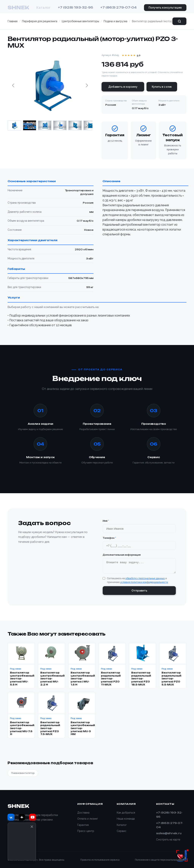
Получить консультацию (165, 8)
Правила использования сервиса (100, 860)
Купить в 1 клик (162, 87)
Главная (13, 21)
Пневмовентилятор (23, 775)
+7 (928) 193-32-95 (75, 7)
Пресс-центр (86, 831)
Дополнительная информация (122, 555)
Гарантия (83, 825)
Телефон (109, 538)
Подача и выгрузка (115, 21)
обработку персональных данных (145, 580)
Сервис (122, 831)
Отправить (139, 592)
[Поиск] (179, 21)
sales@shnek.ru (169, 833)
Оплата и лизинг (88, 819)
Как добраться (126, 813)
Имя (106, 521)
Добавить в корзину (123, 87)
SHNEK (18, 7)
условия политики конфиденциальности (144, 584)
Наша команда (126, 819)
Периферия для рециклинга (40, 21)
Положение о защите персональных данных (161, 860)
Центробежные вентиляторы (80, 21)
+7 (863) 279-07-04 (119, 7)
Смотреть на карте (168, 840)
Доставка (83, 813)
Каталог (43, 7)
